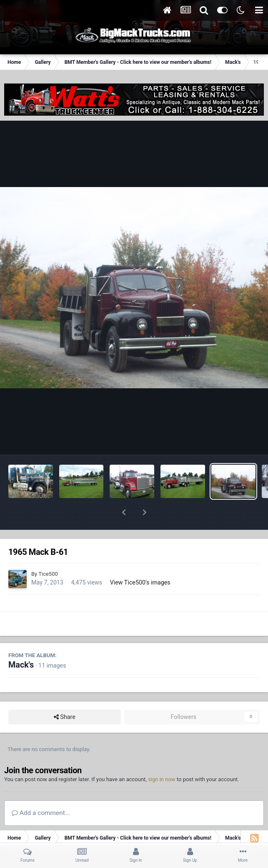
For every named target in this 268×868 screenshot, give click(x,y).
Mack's (21, 643)
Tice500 (48, 552)
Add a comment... (41, 791)
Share (65, 695)
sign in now (162, 758)
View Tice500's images (140, 561)
